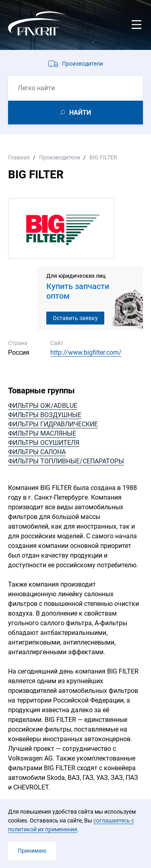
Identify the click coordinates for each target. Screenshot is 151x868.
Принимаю (32, 851)
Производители (83, 64)
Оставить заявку (75, 318)
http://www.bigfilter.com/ (86, 352)
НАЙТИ (80, 113)
